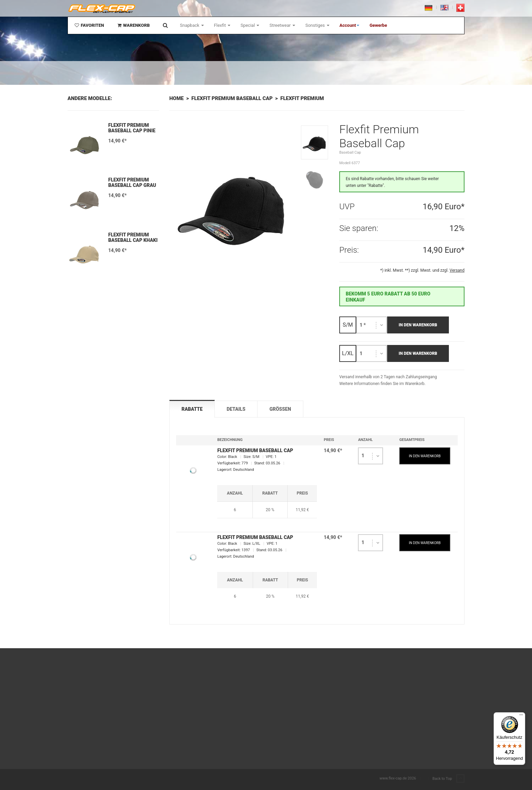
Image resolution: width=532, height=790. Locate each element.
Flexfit (222, 25)
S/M (348, 325)
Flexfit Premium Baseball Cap (232, 98)
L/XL (348, 353)
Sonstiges (317, 25)
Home (176, 98)
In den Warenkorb (418, 325)
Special (250, 25)
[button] (350, 25)
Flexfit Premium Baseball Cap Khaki (133, 237)
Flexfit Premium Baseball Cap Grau (132, 182)
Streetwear (282, 25)
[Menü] (521, 716)
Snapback (192, 25)
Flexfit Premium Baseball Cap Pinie (132, 128)
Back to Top (449, 779)
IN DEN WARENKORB (425, 456)
